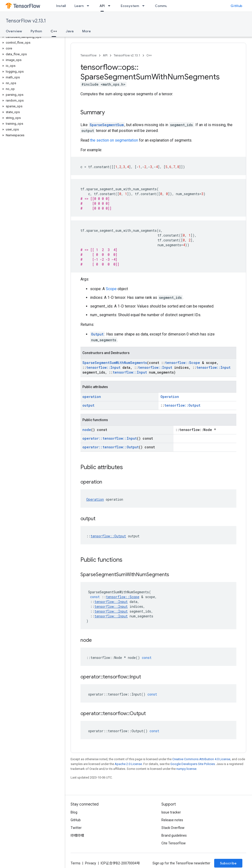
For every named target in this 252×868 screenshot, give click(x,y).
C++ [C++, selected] (54, 31)
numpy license (186, 769)
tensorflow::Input (103, 367)
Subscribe (228, 863)
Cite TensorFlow (174, 843)
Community (164, 6)
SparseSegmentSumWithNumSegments (115, 363)
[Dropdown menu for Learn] (89, 6)
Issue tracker (171, 812)
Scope (111, 289)
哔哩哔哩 (77, 835)
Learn (79, 6)
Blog (74, 812)
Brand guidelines (174, 835)
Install (61, 6)
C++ (149, 55)
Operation (170, 397)
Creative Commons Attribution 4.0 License (201, 759)
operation (92, 397)
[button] (31, 37)
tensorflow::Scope (182, 363)
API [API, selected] (102, 6)
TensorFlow (89, 55)
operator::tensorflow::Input (110, 438)
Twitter (76, 828)
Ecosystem (130, 6)
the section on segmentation (114, 140)
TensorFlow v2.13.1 (26, 21)
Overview (14, 31)
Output (97, 334)
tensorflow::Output (182, 405)
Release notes (172, 820)
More (86, 31)
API (105, 55)
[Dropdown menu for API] (111, 6)
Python (36, 31)
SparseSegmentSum (107, 125)
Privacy (91, 863)
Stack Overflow (173, 828)
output (88, 405)
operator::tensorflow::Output (111, 447)
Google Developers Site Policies (193, 764)
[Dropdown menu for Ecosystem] (145, 6)
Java (70, 31)
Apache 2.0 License (128, 764)
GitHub (236, 6)
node (87, 430)
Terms (76, 863)
